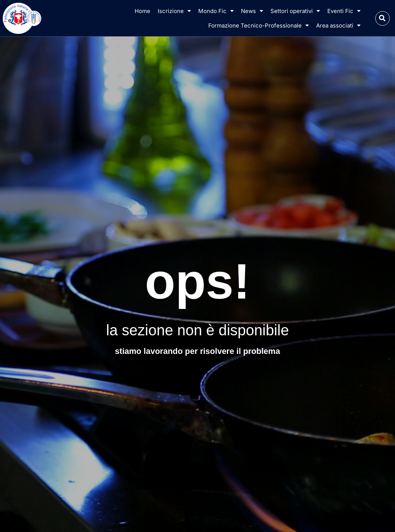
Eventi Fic (344, 11)
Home (142, 11)
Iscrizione (174, 11)
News (252, 11)
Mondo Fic (216, 11)
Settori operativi (295, 11)
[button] (383, 18)
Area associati (338, 25)
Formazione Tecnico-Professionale (258, 25)
